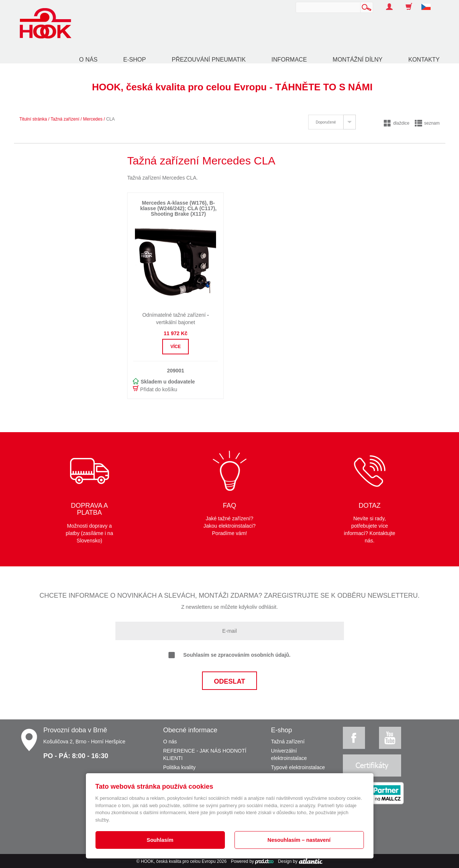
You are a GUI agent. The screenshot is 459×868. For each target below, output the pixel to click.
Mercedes (93, 119)
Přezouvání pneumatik (209, 60)
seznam (427, 123)
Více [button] (175, 347)
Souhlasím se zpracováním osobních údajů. (229, 655)
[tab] (332, 122)
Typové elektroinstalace (298, 767)
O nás (88, 60)
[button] (429, 3)
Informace (289, 60)
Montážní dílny (357, 60)
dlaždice (397, 123)
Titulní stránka (33, 119)
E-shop (134, 60)
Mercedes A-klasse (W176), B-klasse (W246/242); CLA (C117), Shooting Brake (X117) (178, 209)
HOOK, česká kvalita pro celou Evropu (178, 861)
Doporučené (326, 122)
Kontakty (424, 60)
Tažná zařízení (65, 119)
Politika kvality (180, 767)
